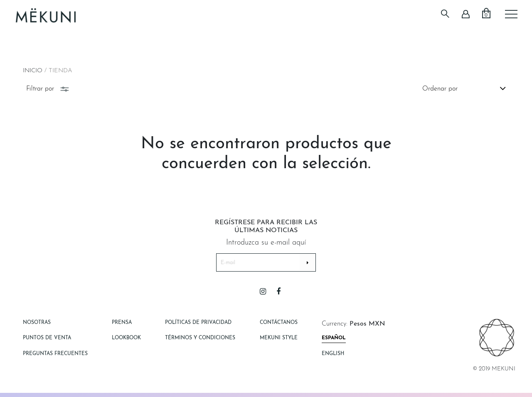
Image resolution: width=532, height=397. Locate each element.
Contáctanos (279, 323)
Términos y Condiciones (200, 338)
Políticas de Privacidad (198, 323)
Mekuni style (279, 338)
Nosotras (37, 323)
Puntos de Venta (47, 338)
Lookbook (126, 338)
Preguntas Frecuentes (55, 354)
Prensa (122, 323)
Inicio (33, 71)
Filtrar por (48, 89)
